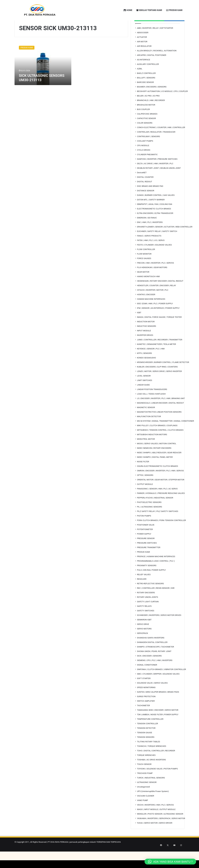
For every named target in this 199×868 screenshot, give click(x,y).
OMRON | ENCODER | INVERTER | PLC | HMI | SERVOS (160, 482)
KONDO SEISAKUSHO (146, 369)
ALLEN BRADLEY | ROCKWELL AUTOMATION (157, 62)
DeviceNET (142, 184)
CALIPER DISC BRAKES (147, 125)
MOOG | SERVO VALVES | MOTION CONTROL (157, 455)
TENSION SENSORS (146, 748)
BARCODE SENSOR (145, 93)
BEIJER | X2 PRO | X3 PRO (148, 107)
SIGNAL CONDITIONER (147, 676)
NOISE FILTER (143, 473)
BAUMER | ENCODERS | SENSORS (152, 98)
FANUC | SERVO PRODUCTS (149, 247)
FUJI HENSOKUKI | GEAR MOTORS (152, 279)
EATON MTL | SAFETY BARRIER (151, 211)
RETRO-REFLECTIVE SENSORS (150, 595)
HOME (128, 10)
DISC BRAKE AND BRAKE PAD (150, 197)
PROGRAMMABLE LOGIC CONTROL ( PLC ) (156, 572)
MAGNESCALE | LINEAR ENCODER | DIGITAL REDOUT (160, 414)
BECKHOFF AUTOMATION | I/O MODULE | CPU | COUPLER (162, 102)
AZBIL (140, 80)
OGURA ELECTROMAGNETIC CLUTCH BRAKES (157, 477)
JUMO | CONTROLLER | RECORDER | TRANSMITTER (160, 351)
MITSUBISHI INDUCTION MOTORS (152, 446)
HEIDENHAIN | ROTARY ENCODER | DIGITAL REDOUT (160, 292)
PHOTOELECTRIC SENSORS (149, 513)
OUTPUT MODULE (145, 495)
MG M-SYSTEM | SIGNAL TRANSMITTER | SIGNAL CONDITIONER (165, 432)
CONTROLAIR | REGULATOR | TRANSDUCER (156, 143)
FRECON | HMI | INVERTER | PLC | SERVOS (155, 274)
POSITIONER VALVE (146, 536)
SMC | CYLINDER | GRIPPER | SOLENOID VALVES (158, 685)
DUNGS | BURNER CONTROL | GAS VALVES (156, 206)
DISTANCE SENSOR (146, 202)
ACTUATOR (142, 48)
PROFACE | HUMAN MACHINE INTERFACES (156, 568)
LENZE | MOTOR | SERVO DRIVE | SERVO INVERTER (159, 382)
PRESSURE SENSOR (146, 550)
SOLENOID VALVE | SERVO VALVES (152, 694)
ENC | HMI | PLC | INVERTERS (150, 233)
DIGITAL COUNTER (145, 188)
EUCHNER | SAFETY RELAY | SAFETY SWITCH (157, 242)
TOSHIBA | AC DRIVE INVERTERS (151, 771)
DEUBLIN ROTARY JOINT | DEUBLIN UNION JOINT (159, 179)
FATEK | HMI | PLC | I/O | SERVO (151, 251)
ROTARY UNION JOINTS (148, 608)
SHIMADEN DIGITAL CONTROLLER (152, 653)
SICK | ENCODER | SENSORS (149, 667)
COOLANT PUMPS (145, 152)
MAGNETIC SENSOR (146, 419)
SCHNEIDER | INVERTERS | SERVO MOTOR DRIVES (159, 626)
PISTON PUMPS (144, 527)
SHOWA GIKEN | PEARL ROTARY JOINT (154, 662)
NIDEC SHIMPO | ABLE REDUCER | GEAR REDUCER (159, 464)
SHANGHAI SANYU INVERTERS (151, 649)
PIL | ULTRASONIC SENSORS (149, 518)
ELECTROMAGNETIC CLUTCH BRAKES (154, 220)
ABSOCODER (143, 44)
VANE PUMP (142, 811)
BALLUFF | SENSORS (146, 89)
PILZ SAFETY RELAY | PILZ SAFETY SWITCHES (158, 522)
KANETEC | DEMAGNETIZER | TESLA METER (156, 355)
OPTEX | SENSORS (145, 486)
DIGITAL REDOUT (145, 193)
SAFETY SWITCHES (146, 622)
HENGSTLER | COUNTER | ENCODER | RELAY (156, 297)
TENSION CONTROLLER (148, 735)
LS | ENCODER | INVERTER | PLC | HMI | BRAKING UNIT (161, 410)
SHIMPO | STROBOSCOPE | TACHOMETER (155, 658)
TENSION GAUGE (145, 744)
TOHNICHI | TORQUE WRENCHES (152, 757)
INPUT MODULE (144, 342)
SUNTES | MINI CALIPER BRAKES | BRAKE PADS (158, 703)
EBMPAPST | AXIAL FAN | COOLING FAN (155, 215)
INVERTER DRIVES (145, 346)
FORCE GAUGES (144, 270)
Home (23, 31)
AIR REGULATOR (144, 57)
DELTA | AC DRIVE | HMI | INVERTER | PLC (155, 175)
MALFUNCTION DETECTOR (149, 428)
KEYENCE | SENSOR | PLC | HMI (151, 360)
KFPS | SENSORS (144, 364)
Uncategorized (143, 798)
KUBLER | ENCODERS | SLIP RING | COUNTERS (157, 378)
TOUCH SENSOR (144, 775)
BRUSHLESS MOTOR (146, 116)
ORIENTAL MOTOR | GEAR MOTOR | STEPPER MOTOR (161, 491)
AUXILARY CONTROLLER (148, 75)
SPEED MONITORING (146, 699)
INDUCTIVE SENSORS (146, 337)
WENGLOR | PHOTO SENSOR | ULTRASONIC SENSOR (160, 825)
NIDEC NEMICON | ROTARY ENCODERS (154, 459)
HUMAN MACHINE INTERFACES (151, 310)
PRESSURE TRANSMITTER (149, 559)
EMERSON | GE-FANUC (147, 229)
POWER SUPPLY (144, 545)
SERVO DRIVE (143, 635)
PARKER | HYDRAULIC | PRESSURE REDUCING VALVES (161, 504)
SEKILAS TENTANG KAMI (149, 10)
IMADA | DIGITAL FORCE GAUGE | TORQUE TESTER (159, 328)
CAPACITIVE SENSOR (146, 130)
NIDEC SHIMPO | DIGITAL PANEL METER (155, 468)
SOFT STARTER (144, 690)
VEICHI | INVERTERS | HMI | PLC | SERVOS (155, 816)
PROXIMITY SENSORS (147, 577)
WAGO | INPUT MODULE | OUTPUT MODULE (156, 821)
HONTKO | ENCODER (146, 306)
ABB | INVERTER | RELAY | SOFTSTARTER (155, 39)
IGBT (139, 324)
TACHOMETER (143, 717)
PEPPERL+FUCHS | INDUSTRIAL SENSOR (155, 509)
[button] (170, 862)
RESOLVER (142, 590)
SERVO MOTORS (144, 640)
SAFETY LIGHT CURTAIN (148, 613)
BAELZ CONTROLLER (146, 84)
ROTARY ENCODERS (146, 604)
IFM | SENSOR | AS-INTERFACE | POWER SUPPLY (158, 319)
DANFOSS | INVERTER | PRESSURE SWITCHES (157, 170)
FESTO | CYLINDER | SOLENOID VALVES (154, 256)
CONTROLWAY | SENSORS (148, 148)
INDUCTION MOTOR (146, 333)
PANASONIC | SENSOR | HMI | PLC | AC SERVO (157, 500)
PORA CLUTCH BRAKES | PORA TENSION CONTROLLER (161, 531)
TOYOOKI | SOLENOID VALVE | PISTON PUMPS (157, 780)
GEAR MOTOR (143, 283)
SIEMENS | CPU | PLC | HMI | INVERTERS (155, 671)
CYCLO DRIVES (144, 161)
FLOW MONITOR (144, 265)
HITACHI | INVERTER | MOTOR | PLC (153, 301)
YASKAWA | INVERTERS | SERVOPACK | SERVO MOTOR (161, 830)
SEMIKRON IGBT (144, 631)
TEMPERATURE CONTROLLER (150, 730)
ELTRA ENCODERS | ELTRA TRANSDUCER (155, 224)
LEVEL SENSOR (144, 387)
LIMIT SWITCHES (145, 391)
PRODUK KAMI (174, 10)
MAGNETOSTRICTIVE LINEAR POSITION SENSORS (159, 423)
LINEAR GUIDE (143, 396)
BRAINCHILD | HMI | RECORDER (151, 111)
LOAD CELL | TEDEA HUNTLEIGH (151, 405)
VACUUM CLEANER (146, 807)
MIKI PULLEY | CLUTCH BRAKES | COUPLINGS (157, 437)
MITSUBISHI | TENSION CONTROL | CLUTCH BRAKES (160, 441)
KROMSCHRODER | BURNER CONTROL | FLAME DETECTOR (163, 373)
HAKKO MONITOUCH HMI (148, 288)
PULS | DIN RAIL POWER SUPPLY (151, 581)
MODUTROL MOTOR (146, 450)
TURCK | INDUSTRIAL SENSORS (151, 789)
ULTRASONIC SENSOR (147, 793)
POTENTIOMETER (145, 540)
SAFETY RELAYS (144, 617)
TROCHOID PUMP (145, 784)
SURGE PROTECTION (146, 708)
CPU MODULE (143, 157)
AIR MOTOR (142, 53)
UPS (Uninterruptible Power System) (153, 802)
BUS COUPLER (143, 120)
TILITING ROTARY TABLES (149, 753)
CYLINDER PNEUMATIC (147, 166)
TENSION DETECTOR (146, 739)
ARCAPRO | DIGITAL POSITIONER (152, 66)
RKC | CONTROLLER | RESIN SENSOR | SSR (156, 599)
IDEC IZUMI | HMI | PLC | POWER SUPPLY (155, 315)
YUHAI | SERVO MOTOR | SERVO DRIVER (155, 834)
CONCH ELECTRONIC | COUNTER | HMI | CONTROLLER (161, 139)
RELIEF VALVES (144, 586)
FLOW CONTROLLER (146, 260)
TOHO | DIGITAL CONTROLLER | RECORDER (156, 762)
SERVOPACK (142, 644)
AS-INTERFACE (144, 71)
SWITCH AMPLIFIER (146, 712)
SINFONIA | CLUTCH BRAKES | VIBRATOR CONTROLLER (161, 681)
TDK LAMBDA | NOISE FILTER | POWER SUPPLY (158, 726)
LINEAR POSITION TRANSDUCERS (152, 400)
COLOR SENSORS (145, 134)
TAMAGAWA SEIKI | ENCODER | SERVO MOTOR (158, 721)
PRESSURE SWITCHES (147, 554)
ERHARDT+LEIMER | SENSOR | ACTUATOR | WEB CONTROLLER (165, 238)
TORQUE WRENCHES (146, 766)
